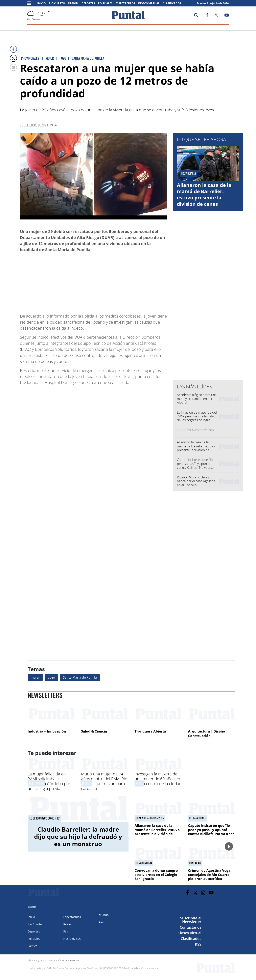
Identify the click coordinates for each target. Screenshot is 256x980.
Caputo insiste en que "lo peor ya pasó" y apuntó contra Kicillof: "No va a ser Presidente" (196, 466)
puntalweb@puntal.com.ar (144, 968)
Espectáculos (125, 3)
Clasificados (172, 3)
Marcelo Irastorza (203, 430)
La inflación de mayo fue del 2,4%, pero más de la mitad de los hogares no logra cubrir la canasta (197, 418)
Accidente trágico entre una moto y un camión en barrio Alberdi (197, 399)
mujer (35, 677)
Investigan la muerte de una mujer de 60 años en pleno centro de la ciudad (158, 779)
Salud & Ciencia (94, 731)
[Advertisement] (135, 281)
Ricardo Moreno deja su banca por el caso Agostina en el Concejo (196, 481)
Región (73, 3)
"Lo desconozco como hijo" (44, 818)
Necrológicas (72, 939)
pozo (51, 677)
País (66, 931)
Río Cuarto (57, 3)
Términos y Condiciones (40, 960)
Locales (86, 783)
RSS (198, 944)
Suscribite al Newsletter (191, 920)
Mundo (104, 915)
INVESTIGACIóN (36, 783)
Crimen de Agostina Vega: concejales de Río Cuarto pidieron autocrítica (210, 874)
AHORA (139, 783)
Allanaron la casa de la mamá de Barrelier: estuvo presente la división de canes (204, 194)
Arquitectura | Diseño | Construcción (208, 733)
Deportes (88, 3)
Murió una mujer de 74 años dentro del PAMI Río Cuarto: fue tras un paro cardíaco (104, 781)
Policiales (105, 3)
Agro (102, 922)
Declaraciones (198, 818)
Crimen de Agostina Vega (150, 818)
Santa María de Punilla (80, 677)
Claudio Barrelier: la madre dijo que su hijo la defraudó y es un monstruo (78, 837)
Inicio (41, 3)
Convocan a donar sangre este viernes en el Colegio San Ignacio (156, 874)
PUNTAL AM (195, 863)
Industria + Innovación (47, 731)
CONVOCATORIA (144, 863)
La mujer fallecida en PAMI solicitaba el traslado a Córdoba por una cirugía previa (49, 781)
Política (32, 946)
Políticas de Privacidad (67, 960)
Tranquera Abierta (150, 731)
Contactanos (191, 927)
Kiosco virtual (149, 3)
